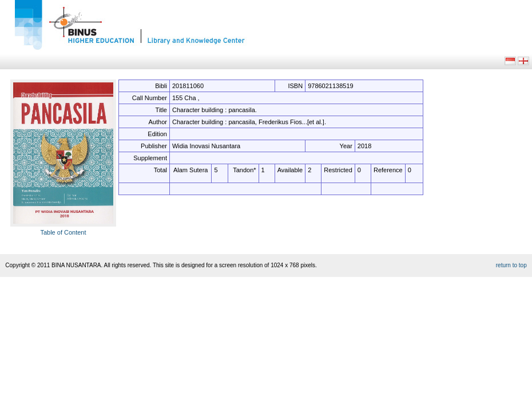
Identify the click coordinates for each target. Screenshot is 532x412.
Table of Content (63, 232)
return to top (511, 265)
